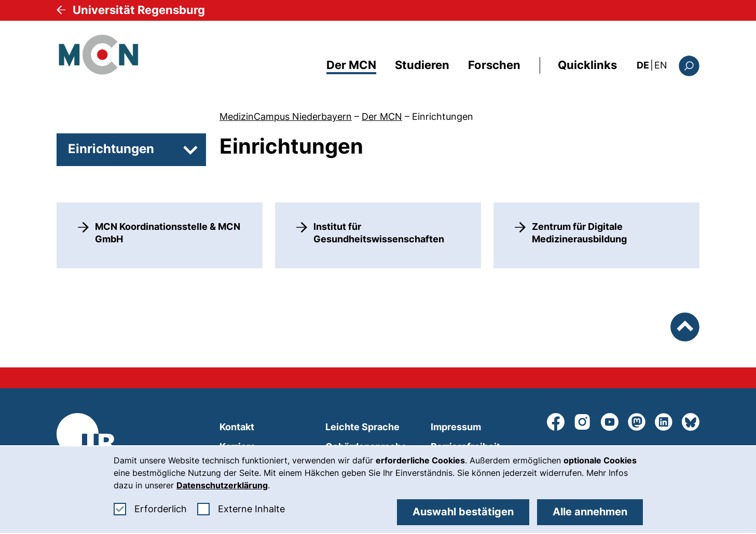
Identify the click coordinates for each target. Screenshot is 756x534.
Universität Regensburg (139, 10)
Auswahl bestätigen (463, 512)
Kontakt (237, 427)
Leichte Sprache (362, 427)
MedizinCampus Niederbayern (286, 117)
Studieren (422, 65)
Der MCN (351, 65)
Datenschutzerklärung (222, 485)
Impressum (456, 427)
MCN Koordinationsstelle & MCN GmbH (168, 233)
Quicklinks (587, 65)
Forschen (494, 65)
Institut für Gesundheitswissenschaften (379, 233)
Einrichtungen (443, 117)
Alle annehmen (590, 512)
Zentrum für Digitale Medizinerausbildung (579, 233)
